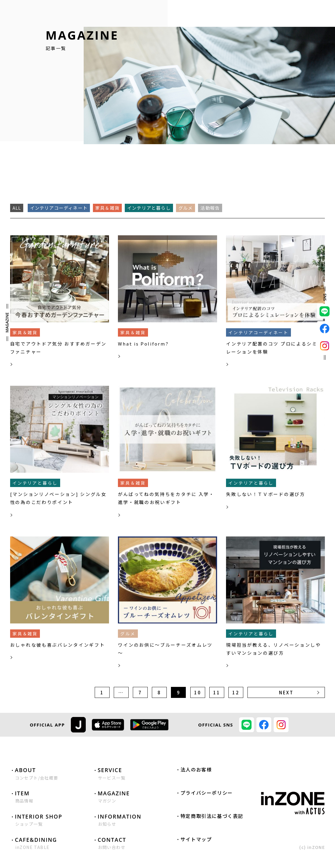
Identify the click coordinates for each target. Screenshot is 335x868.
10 (198, 692)
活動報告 (210, 208)
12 (236, 692)
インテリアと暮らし (149, 208)
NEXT (286, 692)
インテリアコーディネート (59, 208)
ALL (17, 208)
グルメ (186, 208)
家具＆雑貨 (107, 208)
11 (217, 692)
